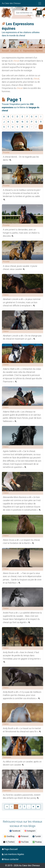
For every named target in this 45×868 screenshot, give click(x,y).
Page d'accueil (10, 849)
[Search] (25, 13)
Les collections (36, 46)
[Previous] (29, 807)
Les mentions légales (13, 854)
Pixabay (37, 842)
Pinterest (23, 836)
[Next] (33, 807)
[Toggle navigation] (40, 3)
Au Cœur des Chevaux (11, 3)
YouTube (24, 842)
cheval (16, 61)
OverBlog (9, 836)
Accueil (5, 51)
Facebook (15, 831)
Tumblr (37, 836)
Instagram (30, 831)
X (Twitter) (9, 842)
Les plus (15, 51)
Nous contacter (10, 859)
